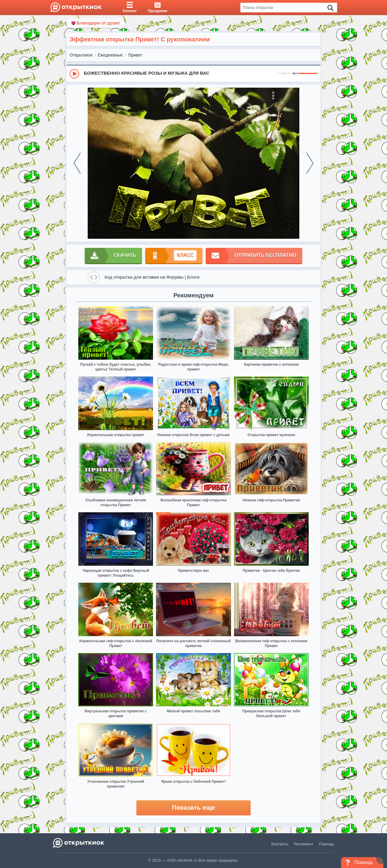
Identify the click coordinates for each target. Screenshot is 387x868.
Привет (135, 55)
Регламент (304, 844)
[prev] (77, 163)
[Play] (74, 74)
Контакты (280, 844)
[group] (193, 73)
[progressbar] (308, 74)
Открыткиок (81, 55)
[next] (310, 163)
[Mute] (295, 74)
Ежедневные (110, 55)
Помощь (327, 844)
